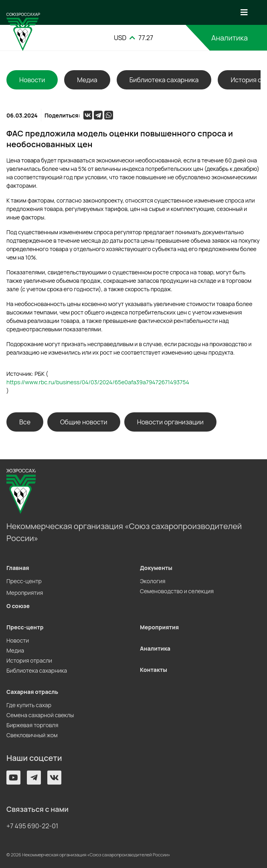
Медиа (87, 80)
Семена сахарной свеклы (40, 715)
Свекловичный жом (32, 735)
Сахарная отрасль (32, 692)
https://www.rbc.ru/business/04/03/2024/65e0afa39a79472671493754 (98, 382)
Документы (156, 568)
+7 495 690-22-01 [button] (32, 826)
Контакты (154, 670)
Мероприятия (25, 593)
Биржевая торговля (32, 725)
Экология (153, 581)
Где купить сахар (29, 705)
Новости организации (170, 422)
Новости (18, 640)
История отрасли (29, 660)
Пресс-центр (24, 581)
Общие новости (84, 422)
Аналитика (230, 38)
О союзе (18, 606)
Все (25, 422)
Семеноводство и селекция (177, 591)
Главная (18, 568)
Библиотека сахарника (164, 80)
